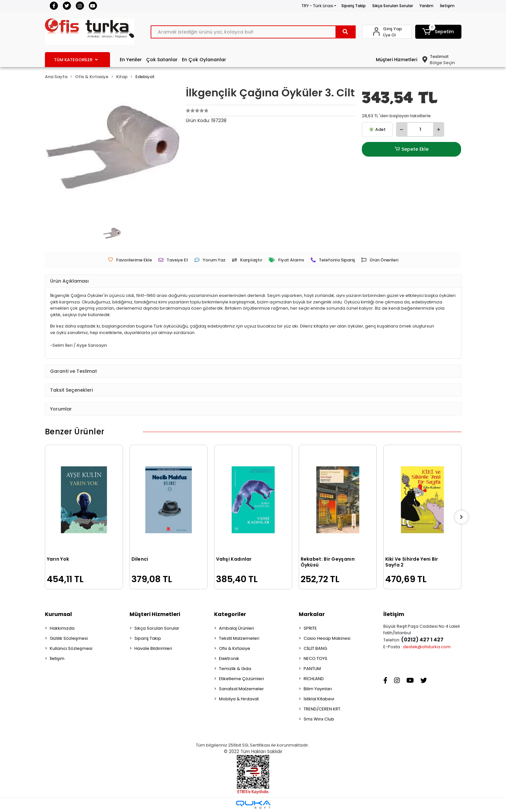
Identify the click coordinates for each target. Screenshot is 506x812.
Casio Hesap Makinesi (327, 638)
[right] (461, 517)
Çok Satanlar (162, 60)
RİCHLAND (314, 679)
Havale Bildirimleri (153, 648)
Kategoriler (230, 614)
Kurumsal (58, 614)
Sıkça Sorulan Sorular (393, 6)
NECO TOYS (315, 658)
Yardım (426, 6)
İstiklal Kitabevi (319, 699)
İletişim (447, 6)
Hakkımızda (62, 628)
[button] (438, 32)
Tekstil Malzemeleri (239, 638)
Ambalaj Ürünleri (237, 628)
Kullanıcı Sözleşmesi (71, 648)
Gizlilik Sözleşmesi (69, 638)
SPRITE (310, 628)
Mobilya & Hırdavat (239, 699)
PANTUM (312, 669)
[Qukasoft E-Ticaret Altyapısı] (253, 805)
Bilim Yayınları (318, 689)
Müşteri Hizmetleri (397, 60)
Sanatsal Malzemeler (241, 689)
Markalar (312, 614)
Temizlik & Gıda (235, 669)
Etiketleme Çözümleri (241, 679)
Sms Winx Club (319, 719)
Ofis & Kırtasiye (235, 648)
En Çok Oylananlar (204, 60)
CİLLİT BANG (315, 648)
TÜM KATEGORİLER (76, 60)
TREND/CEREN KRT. (322, 709)
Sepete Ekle (412, 149)
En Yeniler (131, 60)
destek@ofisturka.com (427, 647)
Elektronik (229, 658)
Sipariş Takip (354, 6)
